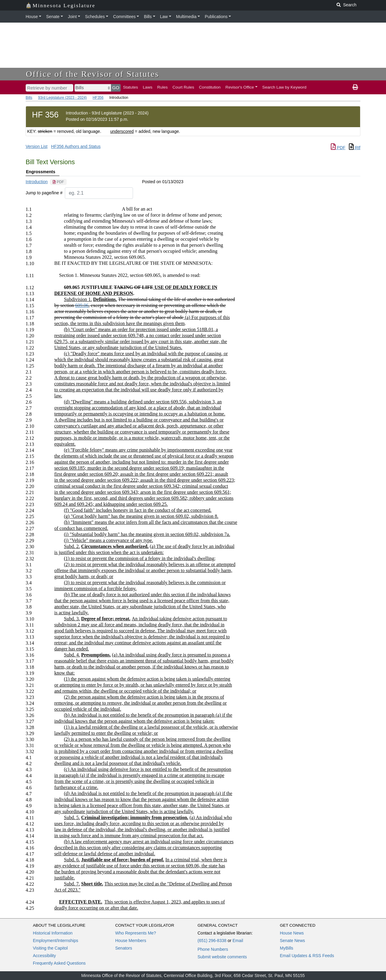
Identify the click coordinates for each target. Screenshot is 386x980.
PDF (338, 148)
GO (116, 88)
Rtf (355, 148)
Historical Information (53, 933)
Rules (162, 87)
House (32, 17)
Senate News (292, 941)
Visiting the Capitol (50, 948)
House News (292, 933)
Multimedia (186, 17)
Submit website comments (222, 957)
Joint (72, 17)
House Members (131, 941)
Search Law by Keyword (285, 87)
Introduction (37, 182)
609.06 (82, 305)
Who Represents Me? (136, 933)
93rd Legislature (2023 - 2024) (62, 98)
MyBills (286, 948)
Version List (36, 146)
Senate (53, 17)
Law (164, 17)
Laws (148, 87)
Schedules (95, 17)
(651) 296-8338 (212, 941)
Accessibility (44, 956)
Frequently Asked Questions (59, 963)
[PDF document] (58, 182)
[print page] (355, 87)
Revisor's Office (240, 87)
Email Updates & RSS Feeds (307, 956)
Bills (148, 17)
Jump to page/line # (44, 193)
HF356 (98, 98)
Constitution (210, 87)
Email (238, 941)
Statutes (131, 87)
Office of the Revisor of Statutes (93, 74)
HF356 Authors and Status (76, 146)
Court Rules (183, 87)
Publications (216, 17)
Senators (124, 948)
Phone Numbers (213, 949)
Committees (124, 17)
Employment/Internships (55, 941)
